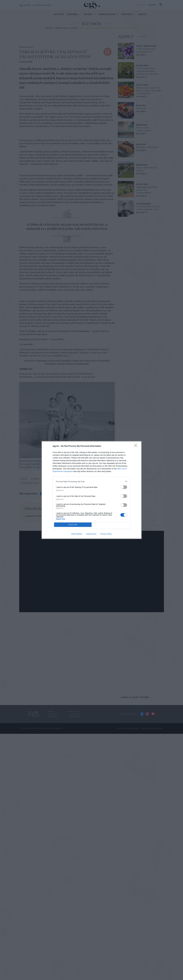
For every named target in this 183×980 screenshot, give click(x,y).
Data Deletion (77, 534)
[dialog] (92, 490)
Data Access (91, 534)
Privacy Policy (106, 534)
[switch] (124, 487)
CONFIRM (73, 525)
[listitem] (92, 481)
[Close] (136, 446)
